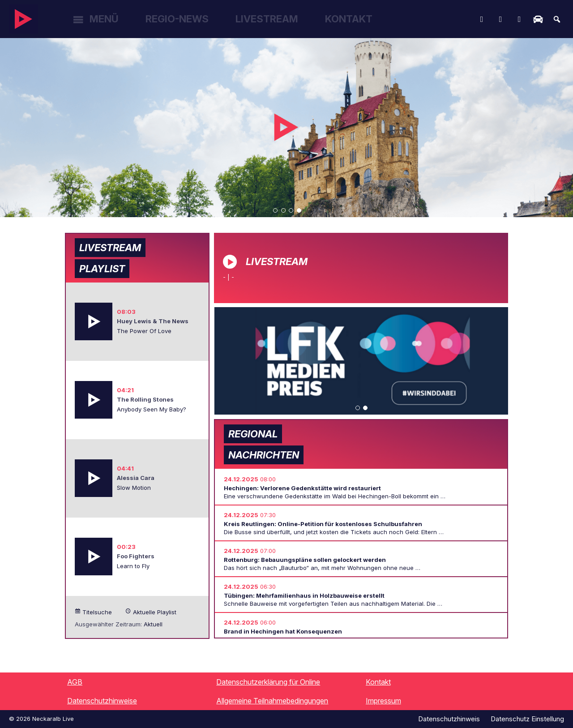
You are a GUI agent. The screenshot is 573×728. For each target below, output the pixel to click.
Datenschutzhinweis (449, 719)
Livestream (267, 19)
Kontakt (349, 19)
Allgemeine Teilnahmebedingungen (272, 701)
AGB (75, 682)
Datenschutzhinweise (102, 701)
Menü (104, 19)
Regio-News (177, 19)
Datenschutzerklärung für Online (268, 682)
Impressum (383, 701)
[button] (275, 210)
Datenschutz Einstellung (527, 719)
